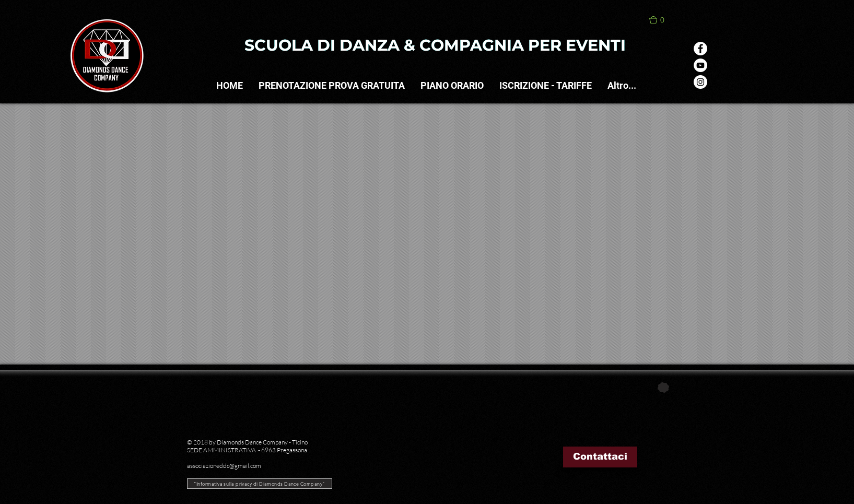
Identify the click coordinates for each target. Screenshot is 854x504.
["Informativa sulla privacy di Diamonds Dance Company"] (260, 484)
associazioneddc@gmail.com (224, 466)
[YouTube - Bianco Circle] (700, 65)
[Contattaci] (600, 457)
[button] (662, 20)
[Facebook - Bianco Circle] (700, 49)
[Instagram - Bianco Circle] (700, 82)
